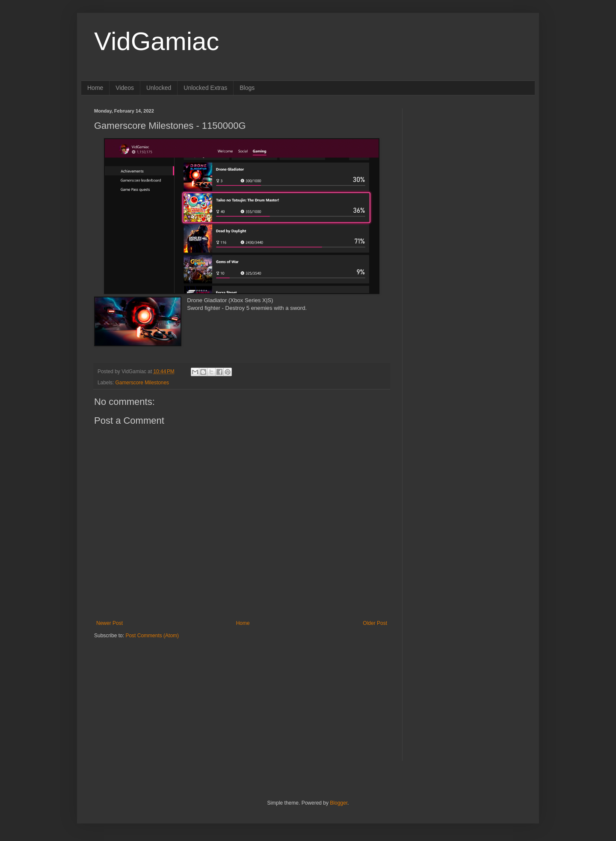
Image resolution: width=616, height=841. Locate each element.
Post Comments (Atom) (152, 636)
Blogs (247, 88)
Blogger (339, 803)
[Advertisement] (148, 692)
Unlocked (159, 88)
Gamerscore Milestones (142, 383)
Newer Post (110, 623)
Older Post (375, 623)
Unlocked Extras (205, 88)
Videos (125, 88)
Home (95, 88)
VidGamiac (157, 41)
